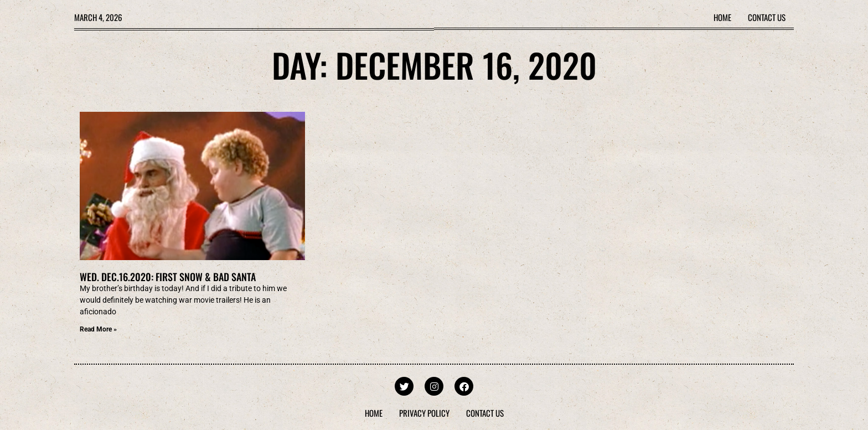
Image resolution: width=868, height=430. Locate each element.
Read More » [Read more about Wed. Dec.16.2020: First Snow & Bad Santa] (98, 329)
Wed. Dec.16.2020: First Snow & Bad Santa (168, 277)
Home (722, 17)
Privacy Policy (424, 413)
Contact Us (767, 17)
